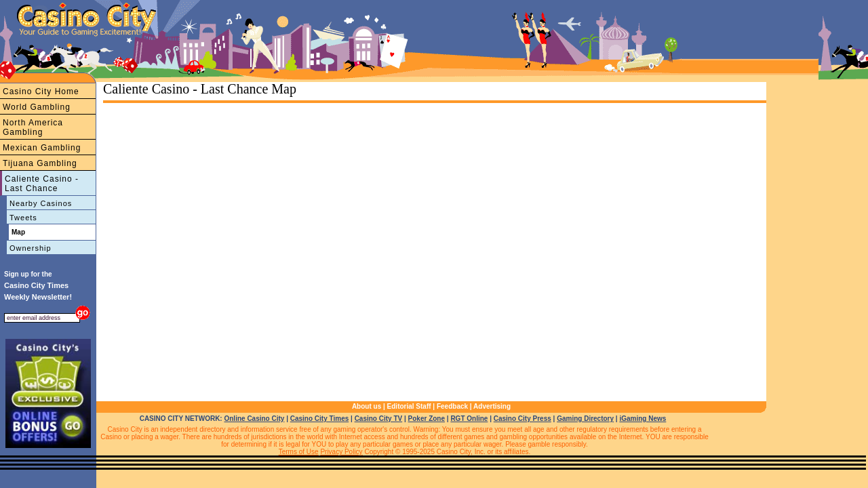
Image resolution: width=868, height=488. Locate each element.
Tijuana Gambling (40, 163)
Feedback (452, 406)
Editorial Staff (409, 406)
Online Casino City (254, 419)
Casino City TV (379, 419)
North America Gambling (33, 127)
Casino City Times (320, 419)
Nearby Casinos (41, 203)
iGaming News (643, 419)
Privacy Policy (341, 452)
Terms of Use (299, 452)
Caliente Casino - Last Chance (42, 184)
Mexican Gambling (42, 148)
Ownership (31, 248)
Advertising (492, 406)
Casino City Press (522, 419)
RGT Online (469, 419)
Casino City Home (41, 91)
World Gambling (37, 107)
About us (367, 406)
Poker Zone (427, 419)
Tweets (23, 218)
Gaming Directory (585, 419)
